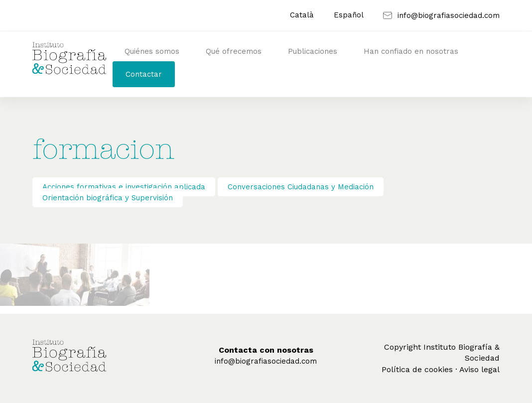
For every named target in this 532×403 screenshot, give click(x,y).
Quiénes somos (152, 51)
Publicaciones (313, 51)
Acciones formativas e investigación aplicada (124, 187)
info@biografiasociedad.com (266, 361)
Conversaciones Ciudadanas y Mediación (301, 187)
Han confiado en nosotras (411, 51)
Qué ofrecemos (234, 51)
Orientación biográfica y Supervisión (108, 198)
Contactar (144, 74)
